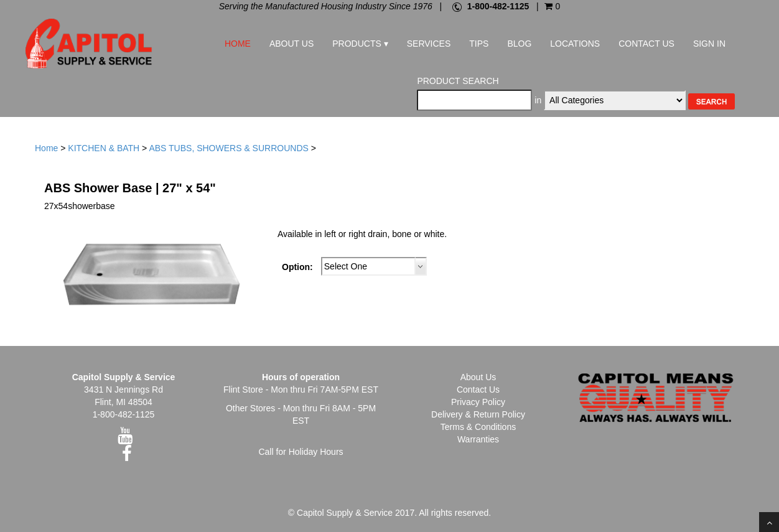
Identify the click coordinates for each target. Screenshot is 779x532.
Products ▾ (360, 44)
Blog (519, 44)
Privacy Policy (478, 402)
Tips (479, 44)
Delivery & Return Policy (478, 414)
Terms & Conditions (478, 427)
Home (238, 44)
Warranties (478, 439)
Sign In (709, 44)
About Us (292, 44)
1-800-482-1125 (498, 6)
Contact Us (646, 44)
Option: (297, 267)
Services (429, 44)
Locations (575, 44)
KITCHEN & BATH (104, 148)
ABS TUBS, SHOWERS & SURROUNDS (228, 148)
